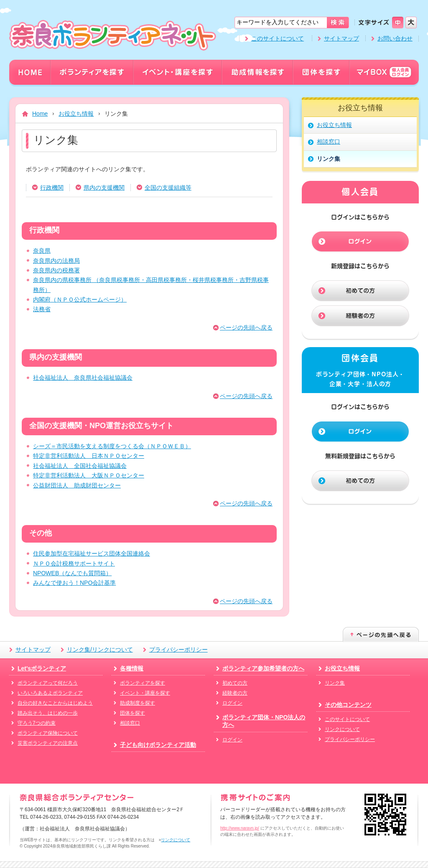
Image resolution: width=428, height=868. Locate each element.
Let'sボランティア (42, 668)
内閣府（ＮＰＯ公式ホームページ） (80, 299)
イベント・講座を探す (145, 693)
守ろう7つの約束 (37, 723)
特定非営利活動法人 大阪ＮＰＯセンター (89, 475)
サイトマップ (341, 38)
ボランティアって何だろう (48, 683)
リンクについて (342, 729)
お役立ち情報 (76, 114)
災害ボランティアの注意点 (48, 743)
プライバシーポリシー (178, 650)
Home (40, 114)
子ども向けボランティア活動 (158, 745)
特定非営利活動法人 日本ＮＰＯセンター (89, 456)
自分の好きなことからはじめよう (55, 703)
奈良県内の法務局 (56, 261)
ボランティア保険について (48, 733)
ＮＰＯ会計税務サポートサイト (74, 563)
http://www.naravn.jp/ (240, 828)
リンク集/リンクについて (100, 650)
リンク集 (335, 683)
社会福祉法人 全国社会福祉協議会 (80, 466)
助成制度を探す (138, 703)
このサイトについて (278, 38)
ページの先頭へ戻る (246, 327)
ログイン (232, 703)
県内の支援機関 (104, 188)
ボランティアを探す (143, 683)
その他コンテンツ (348, 705)
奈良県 (42, 251)
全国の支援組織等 (168, 188)
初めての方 (235, 683)
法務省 (42, 309)
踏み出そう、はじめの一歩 (48, 713)
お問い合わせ (395, 38)
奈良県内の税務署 (56, 270)
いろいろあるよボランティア (50, 693)
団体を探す (132, 713)
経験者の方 (235, 693)
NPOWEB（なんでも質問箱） (72, 573)
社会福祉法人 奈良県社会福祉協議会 (83, 378)
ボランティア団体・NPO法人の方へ (264, 721)
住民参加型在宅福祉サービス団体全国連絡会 (92, 553)
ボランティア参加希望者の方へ (263, 668)
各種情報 (132, 668)
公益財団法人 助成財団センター (77, 485)
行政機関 (52, 188)
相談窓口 (130, 723)
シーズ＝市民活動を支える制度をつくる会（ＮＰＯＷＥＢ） (112, 446)
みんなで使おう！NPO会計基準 (74, 583)
